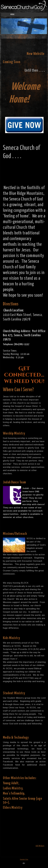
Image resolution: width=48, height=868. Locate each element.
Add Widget (40, 846)
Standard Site (24, 859)
